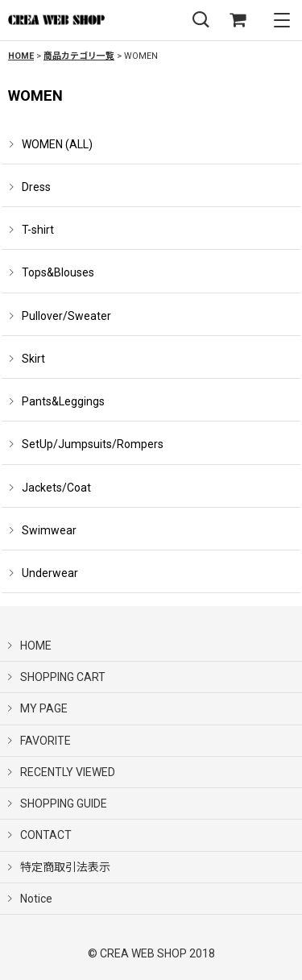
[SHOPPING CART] (238, 21)
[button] (201, 21)
